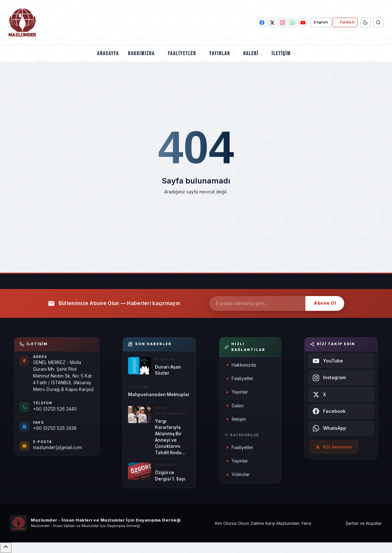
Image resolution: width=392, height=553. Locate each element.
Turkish (347, 22)
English (321, 22)
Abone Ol (325, 303)
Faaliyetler (184, 54)
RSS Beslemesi (334, 447)
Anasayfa (108, 54)
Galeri (253, 54)
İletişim (283, 54)
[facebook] (262, 22)
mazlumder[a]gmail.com (57, 447)
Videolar (238, 474)
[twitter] (272, 22)
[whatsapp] (293, 22)
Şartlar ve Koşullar (364, 523)
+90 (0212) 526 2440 (55, 409)
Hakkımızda (144, 54)
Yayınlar (222, 54)
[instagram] (282, 22)
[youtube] (303, 22)
